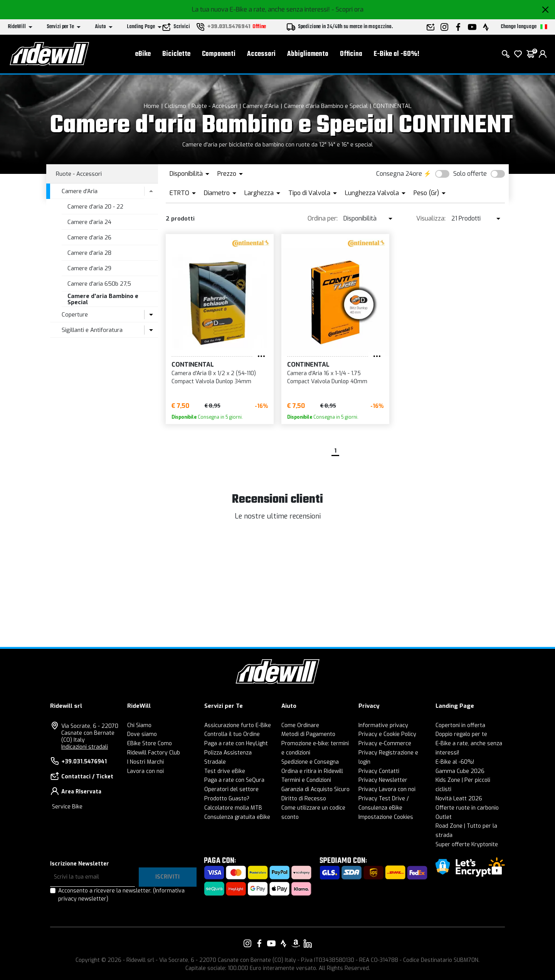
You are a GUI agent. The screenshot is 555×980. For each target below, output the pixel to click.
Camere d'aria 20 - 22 (95, 207)
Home (151, 106)
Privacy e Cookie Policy (387, 734)
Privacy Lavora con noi (387, 789)
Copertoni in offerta (460, 725)
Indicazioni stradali (85, 747)
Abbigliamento (308, 54)
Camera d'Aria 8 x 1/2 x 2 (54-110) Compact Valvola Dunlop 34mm (214, 377)
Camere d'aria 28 (89, 253)
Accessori (261, 54)
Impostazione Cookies (386, 817)
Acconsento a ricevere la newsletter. (121, 895)
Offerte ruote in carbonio (467, 808)
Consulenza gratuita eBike (237, 817)
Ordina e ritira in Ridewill (312, 771)
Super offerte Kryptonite (467, 844)
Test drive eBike (225, 771)
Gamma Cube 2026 (460, 771)
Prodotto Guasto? (227, 799)
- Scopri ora (347, 9)
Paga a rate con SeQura (234, 780)
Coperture (75, 315)
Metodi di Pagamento (308, 734)
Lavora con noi (145, 771)
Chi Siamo (139, 725)
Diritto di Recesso (304, 799)
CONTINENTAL (392, 106)
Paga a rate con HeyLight (236, 743)
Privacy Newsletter (383, 780)
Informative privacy (383, 725)
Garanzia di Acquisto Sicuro (315, 789)
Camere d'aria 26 (89, 237)
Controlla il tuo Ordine (232, 734)
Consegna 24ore (399, 174)
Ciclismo (175, 106)
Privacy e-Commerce (385, 743)
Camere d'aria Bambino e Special (326, 106)
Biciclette (176, 54)
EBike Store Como (150, 743)
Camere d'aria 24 (89, 222)
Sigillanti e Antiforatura (92, 330)
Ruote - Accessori (214, 106)
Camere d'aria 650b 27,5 (99, 284)
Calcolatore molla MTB (233, 808)
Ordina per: (323, 218)
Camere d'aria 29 (89, 268)
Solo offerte (470, 174)
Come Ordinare (300, 725)
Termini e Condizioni (306, 780)
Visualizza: (431, 218)
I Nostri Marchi (145, 762)
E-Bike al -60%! (397, 54)
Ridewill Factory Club (154, 753)
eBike (143, 54)
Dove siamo (142, 734)
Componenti (219, 54)
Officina (351, 54)
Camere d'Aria (261, 106)
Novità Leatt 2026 (459, 799)
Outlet (444, 817)
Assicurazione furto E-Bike (238, 725)
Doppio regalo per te (461, 734)
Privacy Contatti (379, 771)
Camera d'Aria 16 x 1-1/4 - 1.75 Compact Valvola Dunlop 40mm (327, 377)
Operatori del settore (231, 789)
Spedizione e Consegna (310, 762)
